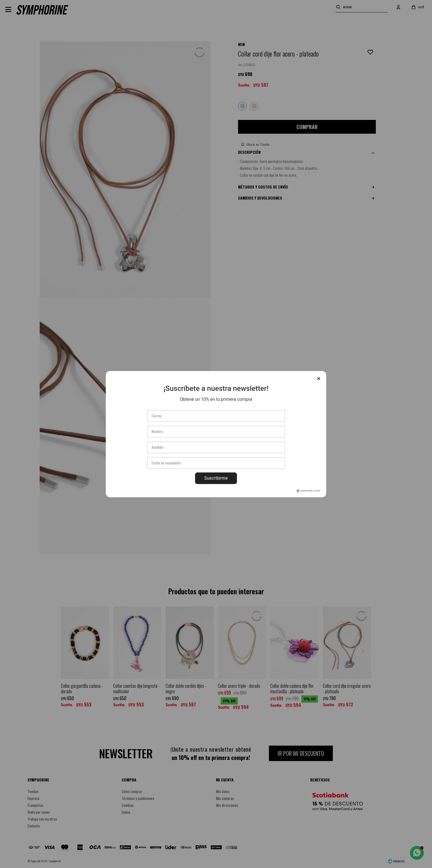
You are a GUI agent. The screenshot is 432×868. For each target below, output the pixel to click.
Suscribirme (216, 478)
